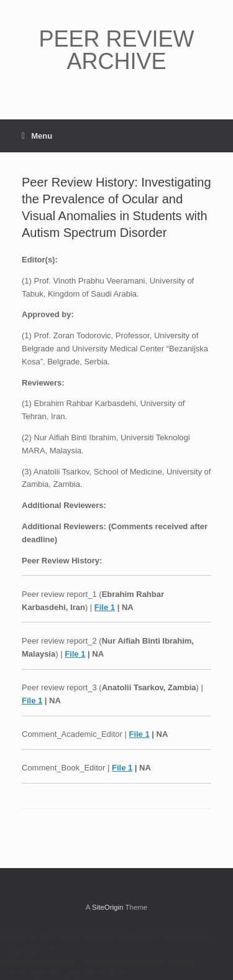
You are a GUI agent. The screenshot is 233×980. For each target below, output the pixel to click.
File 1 (105, 607)
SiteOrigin (108, 907)
